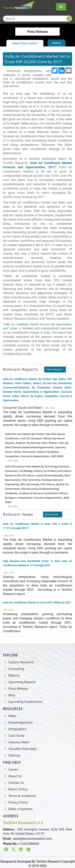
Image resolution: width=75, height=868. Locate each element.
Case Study (14, 736)
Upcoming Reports (19, 682)
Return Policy (15, 789)
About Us (12, 776)
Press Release (16, 689)
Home (57, 43)
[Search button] (69, 19)
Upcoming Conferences (23, 702)
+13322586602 (29, 844)
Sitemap (12, 755)
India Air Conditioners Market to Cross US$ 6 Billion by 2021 (37, 602)
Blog (9, 695)
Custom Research (18, 662)
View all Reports (54, 369)
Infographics (15, 729)
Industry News (16, 742)
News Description (25, 43)
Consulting (13, 669)
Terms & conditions (20, 796)
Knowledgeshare (18, 722)
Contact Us (13, 783)
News (10, 716)
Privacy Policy (15, 802)
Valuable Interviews (20, 749)
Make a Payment (18, 809)
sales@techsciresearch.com (32, 839)
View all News (52, 514)
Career (10, 769)
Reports (11, 675)
